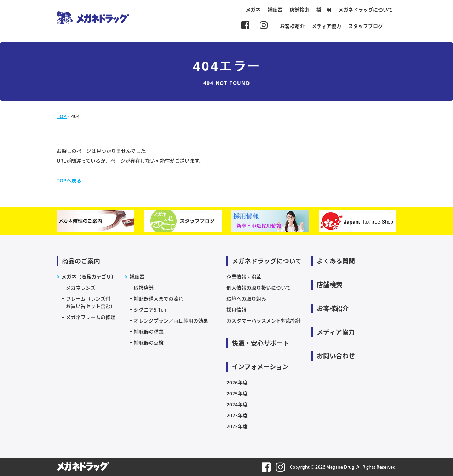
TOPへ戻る (69, 181)
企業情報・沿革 (244, 277)
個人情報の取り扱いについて (259, 288)
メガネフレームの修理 (91, 317)
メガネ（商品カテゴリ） (89, 277)
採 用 (324, 10)
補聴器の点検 (149, 343)
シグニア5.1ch (150, 310)
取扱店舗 (144, 288)
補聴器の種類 (149, 332)
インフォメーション (260, 367)
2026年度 (237, 382)
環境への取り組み (246, 299)
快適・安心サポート (260, 343)
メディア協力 (326, 26)
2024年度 (237, 404)
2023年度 (237, 415)
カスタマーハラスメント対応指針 (264, 321)
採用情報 (236, 310)
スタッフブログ (366, 26)
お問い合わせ (336, 356)
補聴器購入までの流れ (159, 299)
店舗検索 (299, 10)
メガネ (253, 10)
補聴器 (275, 10)
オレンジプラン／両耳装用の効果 (171, 321)
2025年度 (237, 393)
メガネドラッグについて (366, 10)
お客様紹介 (292, 26)
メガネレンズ (81, 288)
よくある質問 (336, 261)
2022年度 (237, 426)
